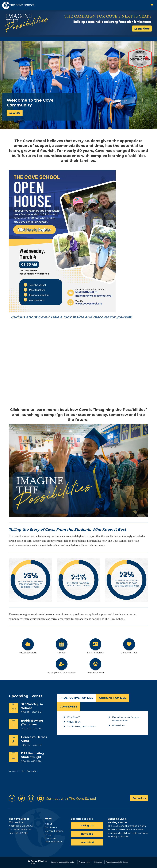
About (48, 824)
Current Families (113, 698)
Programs (50, 838)
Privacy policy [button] (85, 862)
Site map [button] (98, 862)
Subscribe (32, 771)
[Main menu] (152, 5)
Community (68, 707)
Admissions (118, 725)
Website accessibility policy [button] (63, 862)
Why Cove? (73, 717)
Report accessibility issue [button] (117, 862)
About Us (15, 113)
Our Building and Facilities (82, 727)
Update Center (53, 842)
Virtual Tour (73, 722)
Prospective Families (76, 698)
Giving (48, 834)
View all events (16, 771)
